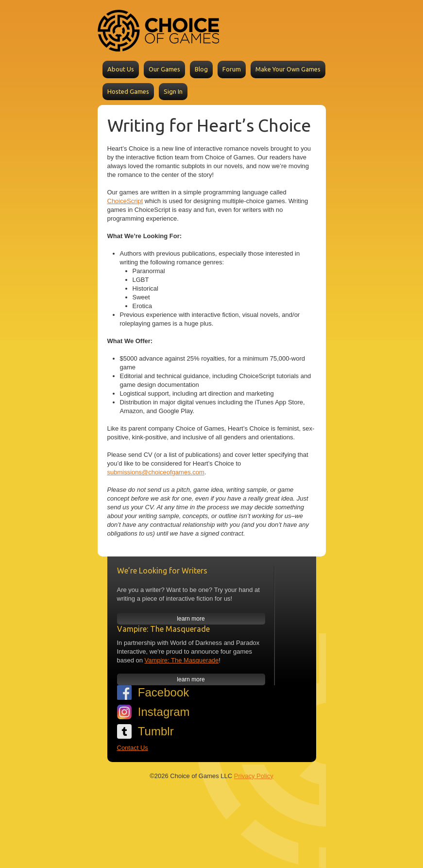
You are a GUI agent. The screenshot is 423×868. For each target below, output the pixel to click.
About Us (121, 69)
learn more (191, 619)
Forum (232, 69)
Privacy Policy (254, 776)
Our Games (164, 69)
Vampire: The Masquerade (182, 660)
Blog (201, 69)
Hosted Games (128, 91)
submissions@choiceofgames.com (156, 472)
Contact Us (133, 748)
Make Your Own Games (288, 69)
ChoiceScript (125, 201)
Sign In (173, 91)
